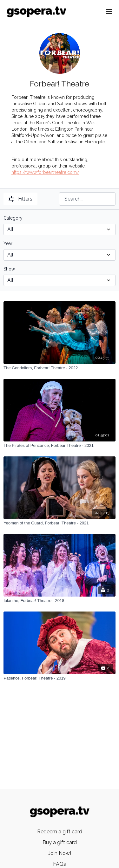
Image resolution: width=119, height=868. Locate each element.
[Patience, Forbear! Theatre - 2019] (60, 678)
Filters (20, 199)
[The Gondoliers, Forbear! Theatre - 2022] (60, 368)
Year (8, 243)
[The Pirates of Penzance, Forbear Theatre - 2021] (60, 446)
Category (13, 218)
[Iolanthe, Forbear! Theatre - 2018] (60, 601)
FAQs (60, 864)
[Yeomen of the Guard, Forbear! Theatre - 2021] (60, 523)
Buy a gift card (60, 842)
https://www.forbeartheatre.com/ (45, 172)
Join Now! (60, 853)
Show (9, 269)
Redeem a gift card (60, 832)
